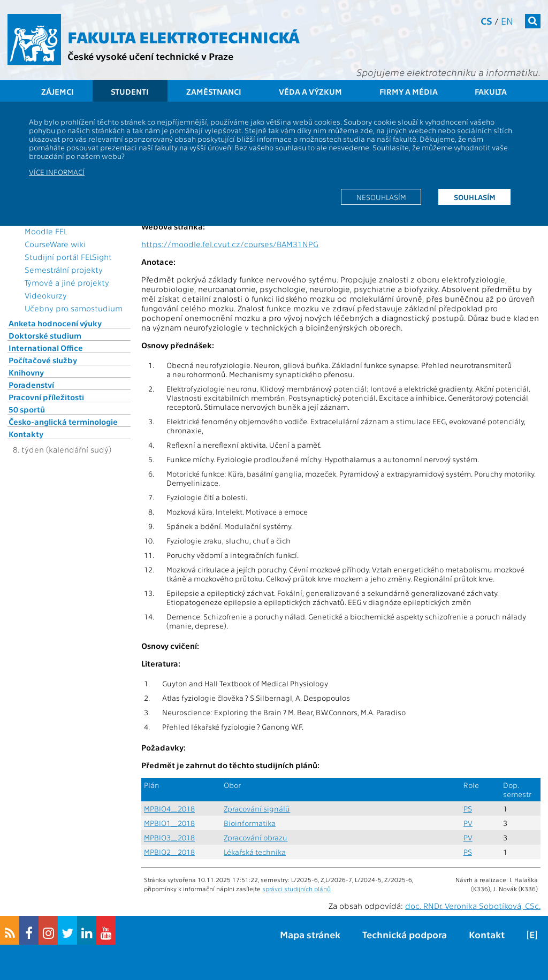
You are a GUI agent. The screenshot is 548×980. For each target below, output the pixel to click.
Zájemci (58, 91)
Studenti (130, 91)
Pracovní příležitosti (46, 397)
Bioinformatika (250, 823)
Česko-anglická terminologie (63, 422)
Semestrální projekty (64, 270)
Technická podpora (405, 934)
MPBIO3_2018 (169, 837)
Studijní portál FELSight (68, 257)
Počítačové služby (43, 360)
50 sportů (27, 409)
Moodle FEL (46, 231)
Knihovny (26, 372)
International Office (46, 348)
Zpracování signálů (257, 809)
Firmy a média (409, 91)
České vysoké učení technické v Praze (150, 56)
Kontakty (26, 434)
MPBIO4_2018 (169, 809)
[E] (532, 934)
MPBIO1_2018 (169, 823)
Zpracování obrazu (256, 837)
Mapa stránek (310, 934)
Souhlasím (475, 197)
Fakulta (491, 91)
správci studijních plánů (296, 889)
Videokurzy (46, 295)
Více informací (57, 172)
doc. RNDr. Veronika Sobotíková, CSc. (473, 906)
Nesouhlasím (381, 197)
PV (468, 823)
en (507, 21)
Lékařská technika (255, 852)
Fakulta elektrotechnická (184, 36)
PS (468, 809)
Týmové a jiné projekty (67, 282)
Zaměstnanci (214, 91)
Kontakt (487, 934)
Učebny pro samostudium (74, 308)
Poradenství (31, 385)
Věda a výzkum (310, 91)
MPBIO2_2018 (169, 852)
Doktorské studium (45, 335)
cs (486, 21)
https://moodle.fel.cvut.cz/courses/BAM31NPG (230, 244)
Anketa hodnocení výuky (55, 323)
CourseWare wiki (55, 244)
